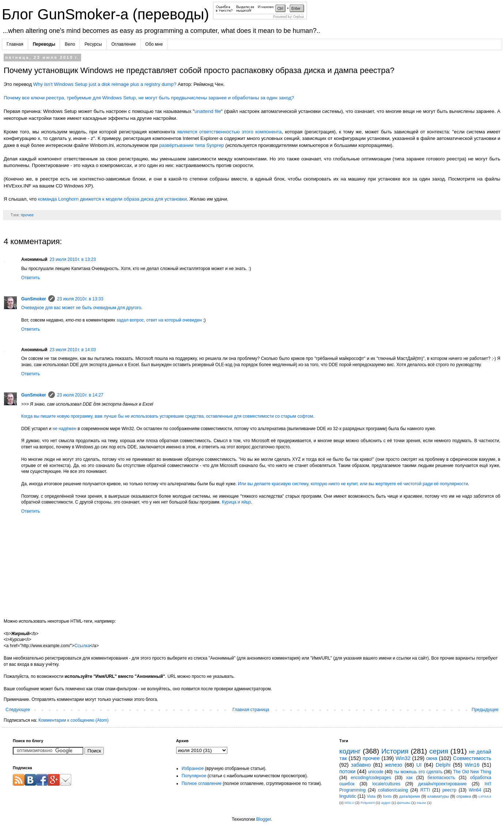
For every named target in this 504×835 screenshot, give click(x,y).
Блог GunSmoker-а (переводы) (107, 14)
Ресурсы (93, 44)
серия (439, 751)
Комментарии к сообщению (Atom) (73, 720)
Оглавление (124, 44)
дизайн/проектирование (442, 784)
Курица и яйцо (236, 502)
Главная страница (251, 710)
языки (421, 803)
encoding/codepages (371, 778)
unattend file (208, 111)
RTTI (425, 790)
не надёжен (65, 429)
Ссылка (82, 646)
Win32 (403, 758)
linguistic (348, 796)
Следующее (18, 710)
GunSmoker (34, 299)
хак (409, 778)
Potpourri (367, 803)
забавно (361, 765)
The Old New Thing (472, 772)
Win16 (472, 765)
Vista (371, 796)
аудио (386, 803)
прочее (27, 215)
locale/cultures (386, 784)
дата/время (410, 796)
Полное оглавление (202, 783)
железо (394, 765)
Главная (15, 44)
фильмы (404, 803)
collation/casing (393, 790)
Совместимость (472, 758)
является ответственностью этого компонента (229, 132)
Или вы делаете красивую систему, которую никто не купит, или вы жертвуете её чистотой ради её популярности (353, 484)
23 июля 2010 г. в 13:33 (80, 299)
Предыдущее (485, 710)
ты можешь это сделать (418, 772)
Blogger (264, 819)
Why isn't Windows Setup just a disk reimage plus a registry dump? (105, 84)
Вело (70, 44)
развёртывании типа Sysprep (192, 145)
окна (432, 758)
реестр (449, 790)
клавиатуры (438, 796)
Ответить (31, 278)
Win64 (475, 790)
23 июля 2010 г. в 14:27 (80, 395)
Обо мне (154, 44)
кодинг (350, 751)
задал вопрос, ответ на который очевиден (159, 320)
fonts (387, 796)
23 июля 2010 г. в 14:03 (73, 350)
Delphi (443, 765)
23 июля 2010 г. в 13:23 (73, 259)
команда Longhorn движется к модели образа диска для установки (112, 199)
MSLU (350, 803)
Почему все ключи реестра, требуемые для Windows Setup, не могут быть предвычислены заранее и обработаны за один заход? (149, 98)
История (395, 751)
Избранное (193, 768)
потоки (347, 771)
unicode (376, 772)
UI (419, 765)
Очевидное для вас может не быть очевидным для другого (81, 308)
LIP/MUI (485, 796)
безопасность (441, 778)
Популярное (194, 776)
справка (464, 796)
